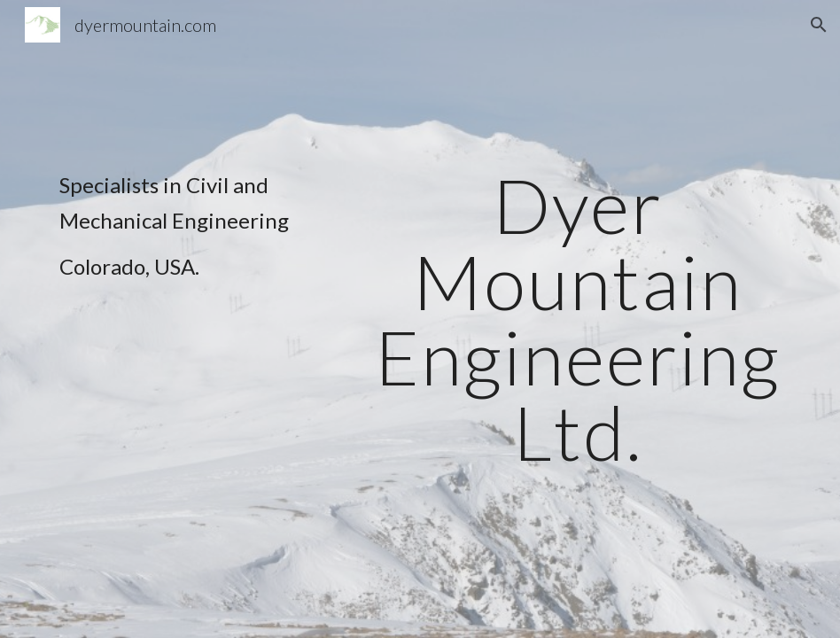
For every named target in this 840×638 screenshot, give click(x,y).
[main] (200, 234)
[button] (819, 25)
